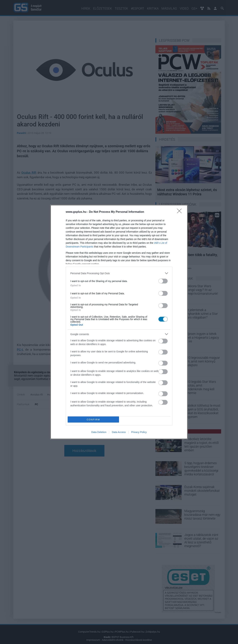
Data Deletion (99, 432)
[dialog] (119, 322)
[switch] (163, 281)
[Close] (180, 212)
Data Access (119, 432)
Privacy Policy (139, 432)
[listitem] (119, 273)
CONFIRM (93, 420)
